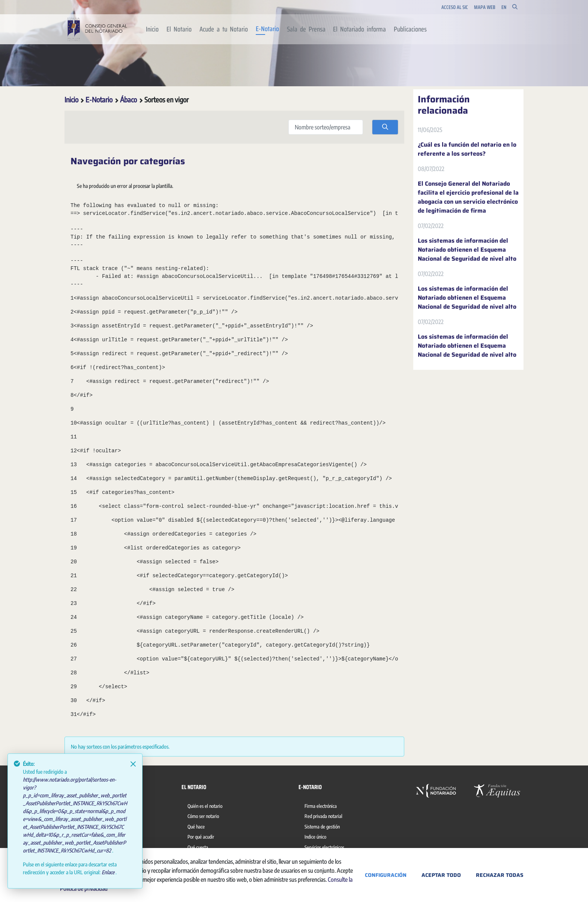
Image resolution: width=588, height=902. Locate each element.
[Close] (133, 764)
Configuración (386, 875)
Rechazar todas (500, 875)
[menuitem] (152, 29)
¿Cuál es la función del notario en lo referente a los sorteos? (467, 149)
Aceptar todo (441, 875)
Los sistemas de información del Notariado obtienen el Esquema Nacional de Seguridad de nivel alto (467, 250)
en (504, 7)
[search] (385, 127)
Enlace (109, 872)
